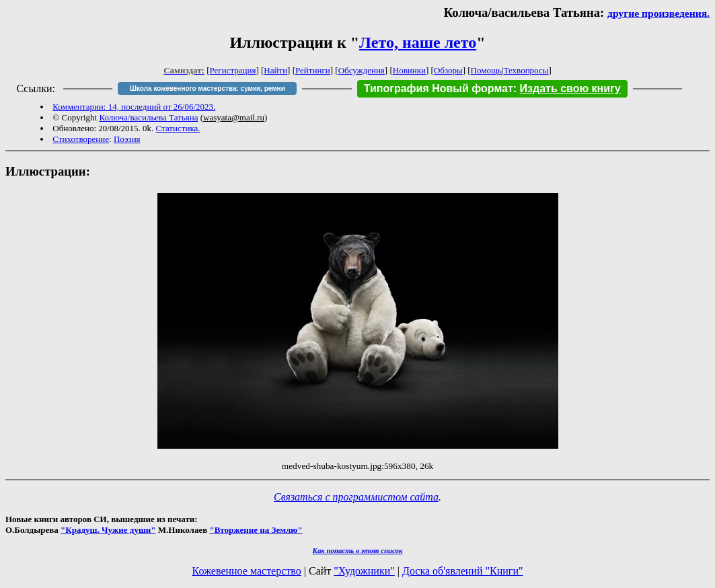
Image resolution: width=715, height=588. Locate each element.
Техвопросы (526, 70)
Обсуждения (362, 70)
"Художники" (364, 571)
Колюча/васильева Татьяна (148, 117)
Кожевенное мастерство (247, 571)
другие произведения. (658, 13)
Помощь (486, 70)
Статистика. (178, 128)
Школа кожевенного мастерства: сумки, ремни (208, 88)
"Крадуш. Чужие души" (108, 530)
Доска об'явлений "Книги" (463, 571)
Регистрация (233, 70)
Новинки (409, 70)
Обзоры (448, 70)
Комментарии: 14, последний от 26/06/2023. (134, 107)
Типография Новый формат (439, 88)
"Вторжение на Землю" (256, 530)
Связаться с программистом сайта (356, 497)
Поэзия (127, 139)
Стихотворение (81, 139)
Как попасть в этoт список (358, 550)
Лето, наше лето (418, 42)
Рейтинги (313, 70)
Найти (275, 70)
